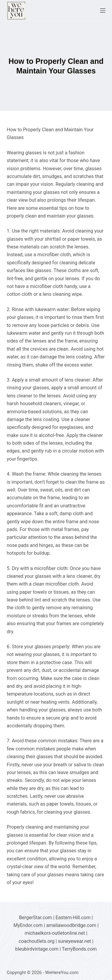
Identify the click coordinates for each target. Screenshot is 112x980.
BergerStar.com (36, 918)
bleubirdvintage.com (37, 949)
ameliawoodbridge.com (71, 925)
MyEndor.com (28, 925)
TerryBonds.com (79, 949)
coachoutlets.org (36, 941)
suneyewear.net (75, 941)
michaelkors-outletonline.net (55, 933)
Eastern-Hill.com (73, 918)
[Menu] (103, 10)
